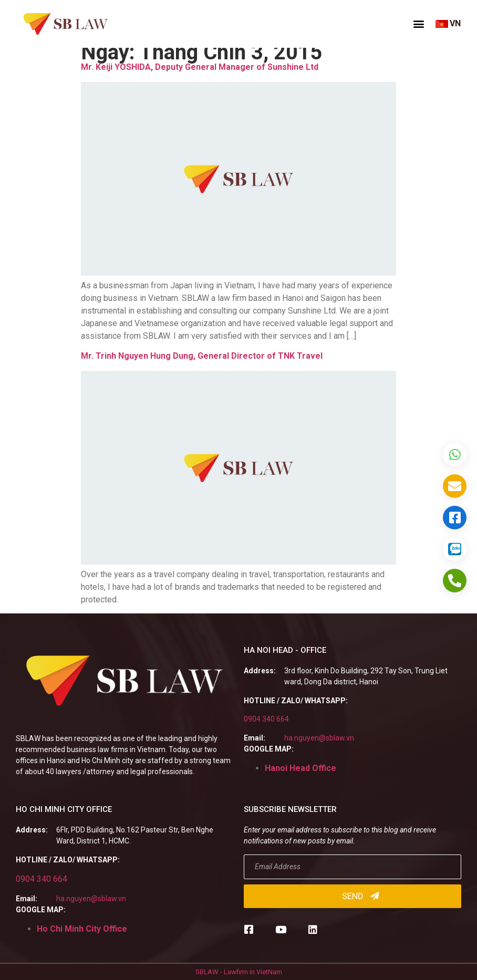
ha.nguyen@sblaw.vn (319, 738)
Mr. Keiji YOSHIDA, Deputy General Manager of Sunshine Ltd (200, 67)
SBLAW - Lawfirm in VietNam (239, 972)
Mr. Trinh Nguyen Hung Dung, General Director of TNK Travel (202, 356)
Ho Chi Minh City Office (82, 929)
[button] (419, 24)
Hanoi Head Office (300, 768)
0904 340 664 (266, 719)
